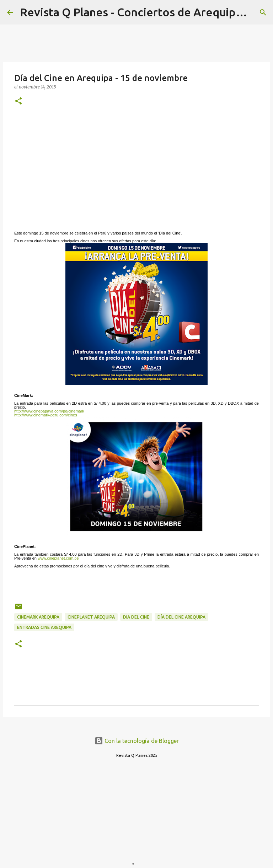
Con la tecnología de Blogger (137, 741)
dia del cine (136, 617)
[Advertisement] (136, 167)
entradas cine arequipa (44, 627)
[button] (18, 101)
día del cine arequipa (181, 617)
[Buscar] (263, 12)
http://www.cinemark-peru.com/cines (46, 415)
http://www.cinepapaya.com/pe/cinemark (49, 411)
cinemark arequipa (38, 617)
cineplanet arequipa (91, 617)
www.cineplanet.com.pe (58, 558)
